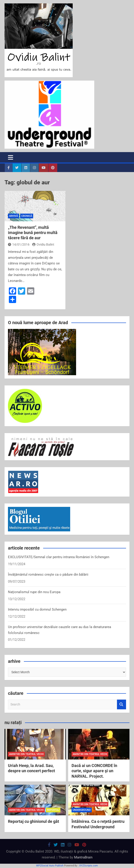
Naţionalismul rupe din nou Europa (34, 592)
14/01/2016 (19, 244)
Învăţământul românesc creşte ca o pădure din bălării (48, 575)
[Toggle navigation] (11, 157)
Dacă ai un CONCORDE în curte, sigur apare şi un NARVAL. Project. (94, 771)
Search (122, 704)
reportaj (53, 810)
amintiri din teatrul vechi (26, 754)
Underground (82, 810)
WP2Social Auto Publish (50, 866)
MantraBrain (83, 857)
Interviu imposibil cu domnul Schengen (37, 609)
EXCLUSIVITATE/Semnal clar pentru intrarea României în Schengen (59, 557)
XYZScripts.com (89, 866)
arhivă (14, 216)
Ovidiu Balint (43, 244)
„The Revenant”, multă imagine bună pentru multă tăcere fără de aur (33, 233)
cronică (27, 216)
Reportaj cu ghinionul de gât (33, 821)
